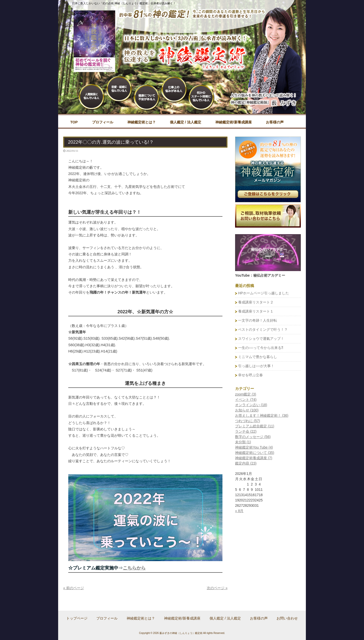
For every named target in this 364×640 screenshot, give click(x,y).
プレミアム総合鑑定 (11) (255, 426)
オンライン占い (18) (251, 405)
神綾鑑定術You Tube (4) (254, 447)
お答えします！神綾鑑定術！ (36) (262, 415)
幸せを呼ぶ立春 (251, 375)
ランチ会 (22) (246, 431)
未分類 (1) (243, 442)
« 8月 (239, 511)
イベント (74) (246, 400)
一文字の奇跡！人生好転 (258, 320)
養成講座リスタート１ (256, 311)
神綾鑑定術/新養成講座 (182, 618)
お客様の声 (259, 618)
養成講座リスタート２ (256, 302)
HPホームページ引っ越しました (264, 293)
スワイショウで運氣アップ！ (261, 339)
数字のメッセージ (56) (253, 437)
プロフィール (107, 618)
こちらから (134, 568)
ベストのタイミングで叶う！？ (263, 329)
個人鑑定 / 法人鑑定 (225, 618)
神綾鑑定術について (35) (255, 453)
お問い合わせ (287, 618)
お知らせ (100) (247, 410)
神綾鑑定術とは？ (141, 618)
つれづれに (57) (248, 421)
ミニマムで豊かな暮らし (258, 357)
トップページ (77, 618)
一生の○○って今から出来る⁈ (261, 348)
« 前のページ (74, 588)
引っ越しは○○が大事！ (256, 366)
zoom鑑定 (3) (246, 394)
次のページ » (217, 588)
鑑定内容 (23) (246, 463)
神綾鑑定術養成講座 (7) (254, 458)
